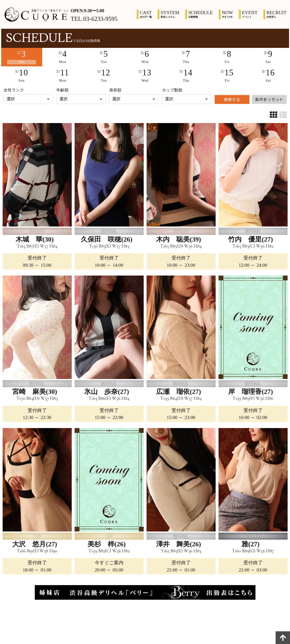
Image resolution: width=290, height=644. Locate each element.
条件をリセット (269, 99)
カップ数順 (172, 90)
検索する (232, 99)
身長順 (115, 90)
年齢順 (62, 90)
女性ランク (14, 90)
